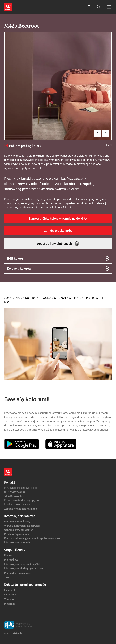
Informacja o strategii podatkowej (24, 568)
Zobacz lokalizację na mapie (21, 509)
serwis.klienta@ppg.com (27, 500)
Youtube (9, 599)
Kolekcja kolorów (58, 269)
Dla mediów (11, 560)
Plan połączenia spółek (18, 573)
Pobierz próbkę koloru (25, 146)
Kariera (8, 555)
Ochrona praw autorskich (19, 530)
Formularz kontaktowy (17, 522)
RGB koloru (58, 258)
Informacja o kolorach (17, 542)
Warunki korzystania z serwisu (22, 526)
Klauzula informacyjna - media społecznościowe (32, 538)
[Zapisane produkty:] (89, 7)
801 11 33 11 (24, 505)
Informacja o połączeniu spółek (22, 564)
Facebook (10, 590)
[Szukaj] (99, 7)
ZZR (7, 578)
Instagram (10, 595)
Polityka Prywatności (16, 534)
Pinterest (9, 604)
